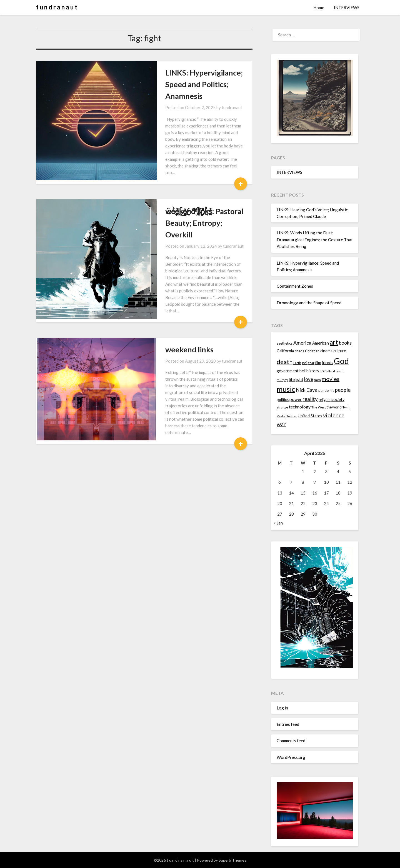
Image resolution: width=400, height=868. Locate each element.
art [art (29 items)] (334, 342)
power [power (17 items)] (296, 399)
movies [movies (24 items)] (331, 379)
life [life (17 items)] (292, 379)
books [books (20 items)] (345, 343)
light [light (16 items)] (299, 379)
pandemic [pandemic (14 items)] (326, 390)
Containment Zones (295, 286)
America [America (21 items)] (302, 343)
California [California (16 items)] (285, 351)
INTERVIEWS (347, 7)
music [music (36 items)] (286, 389)
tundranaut (198, 96)
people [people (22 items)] (343, 390)
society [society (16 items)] (338, 399)
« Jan (278, 523)
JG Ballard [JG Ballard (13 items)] (327, 371)
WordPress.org (291, 757)
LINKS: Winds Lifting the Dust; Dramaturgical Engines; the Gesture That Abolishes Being (315, 239)
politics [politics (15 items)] (283, 400)
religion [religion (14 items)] (325, 400)
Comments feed (291, 741)
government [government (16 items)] (288, 371)
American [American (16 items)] (321, 343)
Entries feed (288, 724)
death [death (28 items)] (285, 362)
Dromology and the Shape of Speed (309, 303)
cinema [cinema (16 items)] (326, 351)
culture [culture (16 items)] (340, 351)
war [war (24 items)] (281, 424)
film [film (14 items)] (318, 363)
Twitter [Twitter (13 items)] (292, 416)
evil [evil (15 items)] (305, 363)
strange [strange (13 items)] (282, 407)
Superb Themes (232, 860)
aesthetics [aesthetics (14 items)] (285, 343)
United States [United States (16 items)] (310, 416)
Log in (282, 708)
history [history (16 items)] (313, 371)
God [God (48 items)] (341, 361)
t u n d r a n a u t (57, 7)
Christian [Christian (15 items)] (312, 351)
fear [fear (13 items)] (311, 363)
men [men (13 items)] (317, 380)
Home (319, 7)
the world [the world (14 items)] (334, 407)
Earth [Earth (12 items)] (297, 363)
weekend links (155, 286)
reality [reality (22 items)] (310, 399)
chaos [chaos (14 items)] (299, 351)
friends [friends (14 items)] (327, 363)
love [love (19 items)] (309, 379)
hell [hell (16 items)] (302, 371)
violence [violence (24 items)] (334, 415)
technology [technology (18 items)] (300, 407)
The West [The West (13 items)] (319, 407)
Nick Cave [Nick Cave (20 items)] (307, 390)
